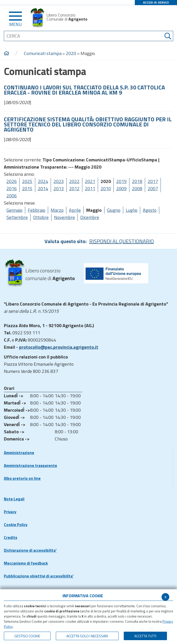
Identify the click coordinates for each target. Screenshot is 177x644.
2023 (59, 181)
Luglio (132, 210)
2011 (90, 188)
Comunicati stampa (43, 53)
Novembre (64, 217)
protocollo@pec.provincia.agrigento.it (59, 347)
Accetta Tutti (145, 636)
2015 (27, 188)
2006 (12, 196)
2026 (12, 181)
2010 (106, 188)
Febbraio (37, 210)
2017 (153, 181)
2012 (74, 188)
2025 (27, 181)
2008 (137, 188)
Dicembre (90, 217)
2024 (43, 181)
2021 (90, 181)
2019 (121, 181)
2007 (153, 188)
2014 (43, 188)
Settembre (17, 217)
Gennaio (14, 210)
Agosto (150, 210)
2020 (71, 53)
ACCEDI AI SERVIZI (156, 2)
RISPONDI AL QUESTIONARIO (122, 241)
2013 (59, 188)
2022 (74, 181)
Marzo (57, 210)
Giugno (114, 210)
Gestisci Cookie (27, 636)
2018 (137, 181)
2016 (12, 188)
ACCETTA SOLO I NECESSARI (87, 636)
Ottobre (41, 217)
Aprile (75, 210)
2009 (121, 188)
